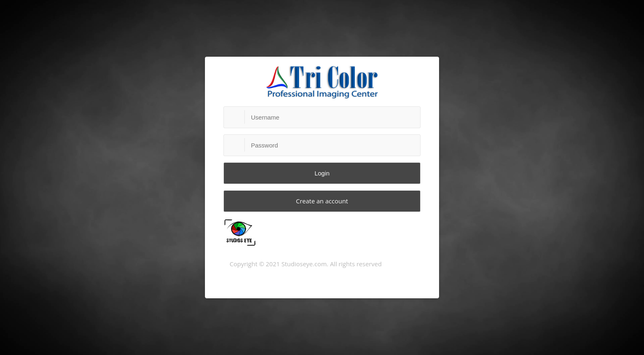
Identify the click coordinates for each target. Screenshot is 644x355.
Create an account (322, 201)
